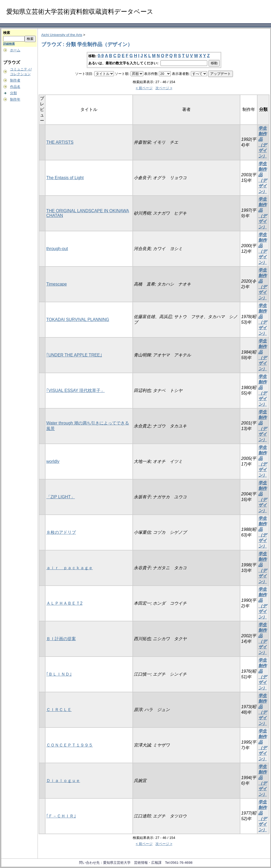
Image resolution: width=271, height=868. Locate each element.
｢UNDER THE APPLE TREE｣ (74, 355)
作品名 (15, 87)
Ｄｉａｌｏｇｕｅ (63, 781)
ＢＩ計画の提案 (61, 639)
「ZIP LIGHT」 (61, 497)
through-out (57, 249)
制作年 (15, 99)
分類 (13, 93)
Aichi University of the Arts (62, 35)
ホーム (15, 50)
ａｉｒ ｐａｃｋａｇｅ (70, 568)
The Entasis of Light (65, 178)
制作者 (15, 80)
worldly (53, 461)
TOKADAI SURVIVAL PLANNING (78, 320)
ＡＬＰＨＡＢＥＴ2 (64, 603)
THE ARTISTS (60, 142)
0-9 (101, 56)
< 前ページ (144, 88)
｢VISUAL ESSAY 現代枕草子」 (75, 390)
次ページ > (164, 88)
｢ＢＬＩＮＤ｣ (59, 674)
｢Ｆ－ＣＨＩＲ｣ (61, 816)
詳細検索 (9, 44)
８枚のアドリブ (61, 532)
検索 (7, 33)
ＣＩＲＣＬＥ (59, 710)
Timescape (57, 284)
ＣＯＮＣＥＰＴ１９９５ (70, 745)
